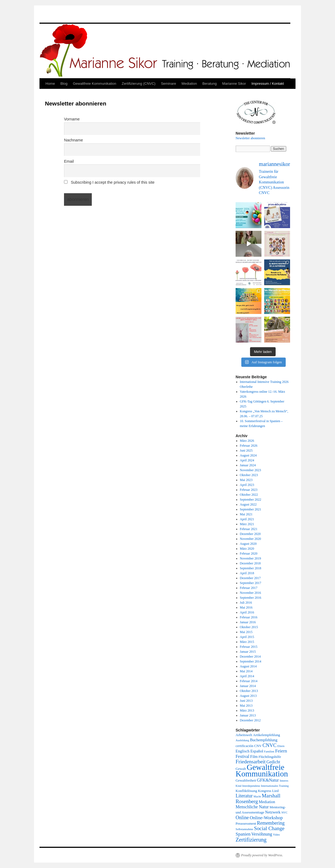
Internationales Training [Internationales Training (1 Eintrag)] (275, 786)
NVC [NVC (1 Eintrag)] (284, 813)
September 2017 (251, 583)
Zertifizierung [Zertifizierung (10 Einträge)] (251, 840)
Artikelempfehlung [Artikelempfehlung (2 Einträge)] (267, 735)
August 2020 (248, 544)
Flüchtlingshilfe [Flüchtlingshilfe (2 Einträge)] (270, 757)
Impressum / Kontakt (268, 84)
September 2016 (251, 598)
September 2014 (251, 661)
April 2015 (247, 637)
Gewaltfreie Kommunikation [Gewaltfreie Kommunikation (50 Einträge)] (262, 770)
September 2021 (251, 509)
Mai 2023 (246, 480)
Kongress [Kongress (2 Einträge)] (265, 791)
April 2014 (247, 676)
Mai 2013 (246, 706)
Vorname (72, 119)
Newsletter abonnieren (250, 138)
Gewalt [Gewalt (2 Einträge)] (241, 769)
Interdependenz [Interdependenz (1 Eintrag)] (251, 786)
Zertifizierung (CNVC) (139, 84)
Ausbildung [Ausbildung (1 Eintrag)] (242, 740)
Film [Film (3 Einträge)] (254, 757)
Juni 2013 (246, 701)
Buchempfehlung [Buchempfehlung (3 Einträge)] (264, 740)
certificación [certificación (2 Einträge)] (244, 746)
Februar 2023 (249, 490)
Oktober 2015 (249, 627)
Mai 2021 (246, 514)
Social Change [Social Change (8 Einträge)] (269, 828)
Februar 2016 (249, 617)
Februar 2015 (249, 647)
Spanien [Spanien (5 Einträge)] (243, 834)
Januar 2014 (248, 686)
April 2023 (247, 485)
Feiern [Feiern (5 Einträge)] (281, 751)
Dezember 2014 (250, 657)
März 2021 (247, 524)
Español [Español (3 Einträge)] (257, 751)
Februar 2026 (249, 446)
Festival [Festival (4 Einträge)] (243, 756)
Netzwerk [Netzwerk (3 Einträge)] (273, 812)
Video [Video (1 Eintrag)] (276, 835)
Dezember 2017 (250, 578)
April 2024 (247, 460)
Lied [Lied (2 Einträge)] (275, 791)
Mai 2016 (246, 607)
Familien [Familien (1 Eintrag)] (269, 751)
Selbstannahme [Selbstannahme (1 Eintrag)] (244, 829)
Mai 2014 (246, 671)
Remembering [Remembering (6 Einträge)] (271, 823)
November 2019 (251, 558)
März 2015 (247, 642)
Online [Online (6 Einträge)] (242, 818)
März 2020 (247, 549)
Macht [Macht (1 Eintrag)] (257, 796)
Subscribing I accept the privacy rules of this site (109, 182)
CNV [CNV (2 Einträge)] (258, 746)
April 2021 (247, 519)
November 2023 (251, 470)
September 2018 (251, 568)
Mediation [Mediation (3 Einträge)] (267, 802)
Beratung (210, 84)
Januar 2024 (248, 465)
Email (69, 161)
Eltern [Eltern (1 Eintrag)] (281, 746)
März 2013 (247, 710)
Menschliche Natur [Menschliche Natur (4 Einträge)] (252, 807)
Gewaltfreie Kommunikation (95, 84)
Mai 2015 (246, 632)
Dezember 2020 (250, 534)
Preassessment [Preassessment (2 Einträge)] (246, 823)
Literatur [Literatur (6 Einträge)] (244, 796)
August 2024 (248, 455)
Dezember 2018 (250, 563)
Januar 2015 (248, 652)
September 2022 (251, 500)
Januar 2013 (248, 715)
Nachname (74, 140)
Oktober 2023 (249, 475)
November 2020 (251, 539)
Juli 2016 (246, 603)
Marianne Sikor (234, 84)
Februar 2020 (249, 554)
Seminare (169, 84)
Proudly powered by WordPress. (262, 855)
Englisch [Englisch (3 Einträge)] (243, 751)
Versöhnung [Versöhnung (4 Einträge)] (262, 834)
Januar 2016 (248, 622)
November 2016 (251, 593)
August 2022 (248, 504)
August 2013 (248, 696)
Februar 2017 (249, 588)
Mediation (189, 84)
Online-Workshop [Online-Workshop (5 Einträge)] (266, 818)
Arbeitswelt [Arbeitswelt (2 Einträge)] (244, 735)
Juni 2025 (246, 450)
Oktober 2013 (249, 691)
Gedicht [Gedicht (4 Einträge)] (273, 762)
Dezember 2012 (250, 720)
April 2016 (247, 612)
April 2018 (247, 573)
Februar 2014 (249, 681)
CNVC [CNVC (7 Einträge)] (270, 745)
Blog (64, 84)
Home (50, 84)
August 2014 (248, 666)
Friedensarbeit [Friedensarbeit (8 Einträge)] (251, 762)
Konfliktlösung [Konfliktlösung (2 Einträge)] (246, 791)
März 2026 (247, 441)
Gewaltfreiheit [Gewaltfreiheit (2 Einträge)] (246, 780)
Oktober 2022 (249, 495)
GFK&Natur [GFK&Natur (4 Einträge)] (268, 780)
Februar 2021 (249, 529)
